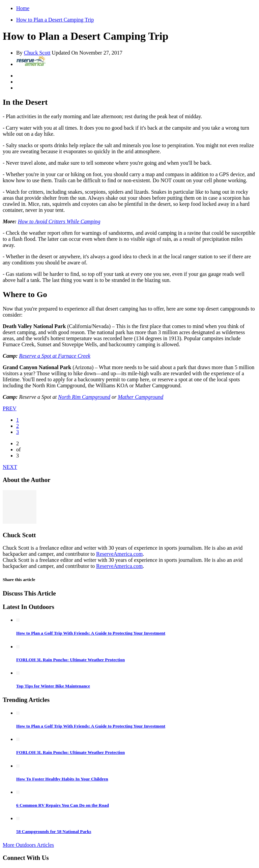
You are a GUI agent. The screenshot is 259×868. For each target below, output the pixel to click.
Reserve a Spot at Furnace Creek (54, 356)
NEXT (10, 467)
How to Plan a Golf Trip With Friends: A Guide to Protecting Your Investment (91, 633)
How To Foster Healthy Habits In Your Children (62, 779)
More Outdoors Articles (28, 845)
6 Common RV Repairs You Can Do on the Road (63, 805)
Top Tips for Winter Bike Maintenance (53, 686)
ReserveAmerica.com (119, 554)
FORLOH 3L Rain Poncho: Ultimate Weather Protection (70, 660)
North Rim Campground (84, 397)
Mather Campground (140, 397)
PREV (10, 408)
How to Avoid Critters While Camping (59, 221)
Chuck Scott (37, 53)
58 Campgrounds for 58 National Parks (54, 831)
